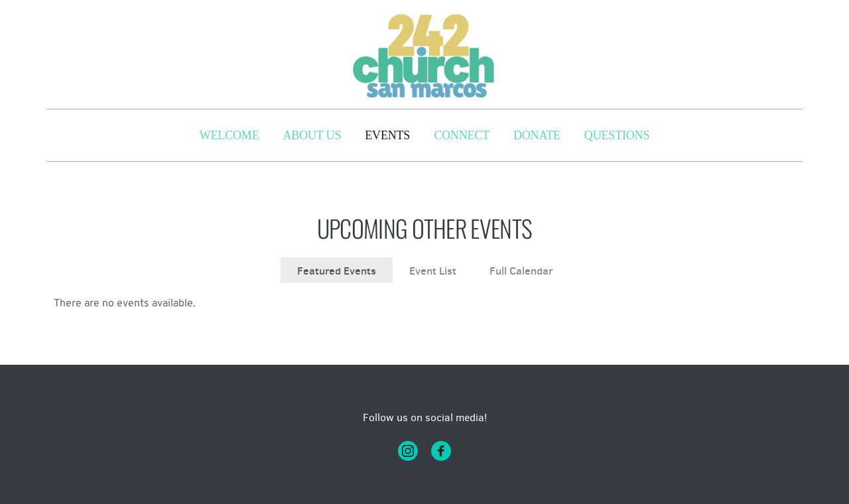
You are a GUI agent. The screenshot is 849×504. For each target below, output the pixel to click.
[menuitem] (229, 135)
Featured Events (337, 271)
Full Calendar (521, 271)
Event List (433, 271)
